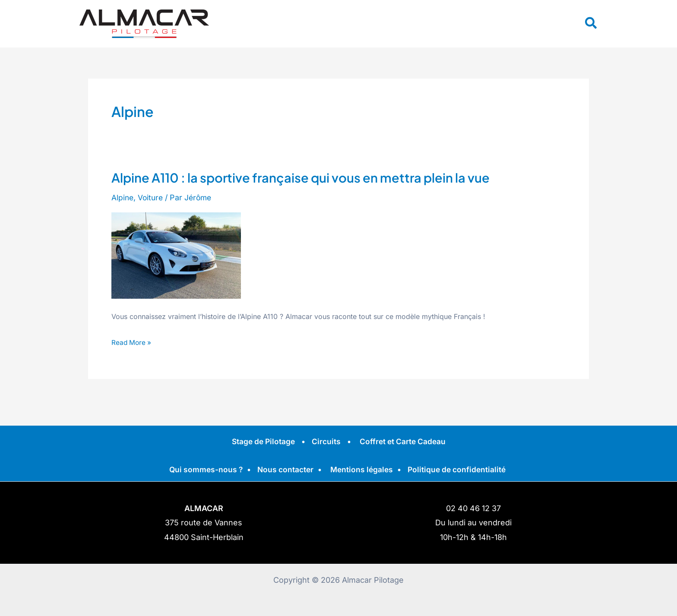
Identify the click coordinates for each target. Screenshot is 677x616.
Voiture (152, 197)
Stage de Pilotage (262, 441)
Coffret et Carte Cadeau (404, 441)
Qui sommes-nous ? (203, 469)
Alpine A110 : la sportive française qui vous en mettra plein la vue (306, 177)
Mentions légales (362, 469)
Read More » (132, 341)
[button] (591, 24)
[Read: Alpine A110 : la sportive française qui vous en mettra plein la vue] (176, 255)
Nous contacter (284, 469)
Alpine (123, 197)
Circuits (326, 441)
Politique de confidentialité (459, 469)
